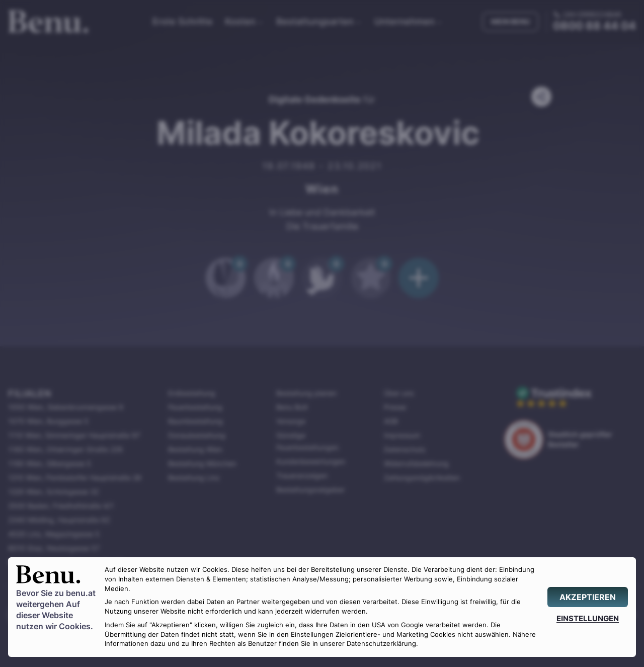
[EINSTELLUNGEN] (588, 618)
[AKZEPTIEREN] (588, 597)
